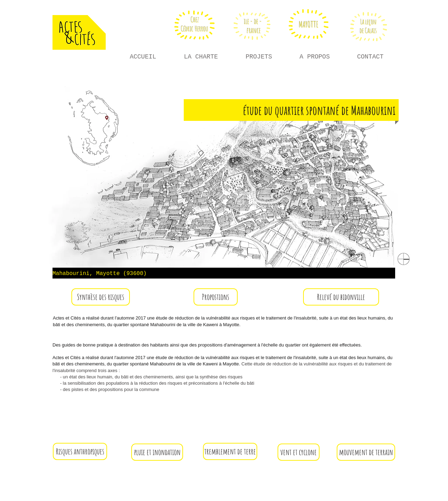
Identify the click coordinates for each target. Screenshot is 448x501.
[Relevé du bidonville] (341, 297)
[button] (101, 297)
